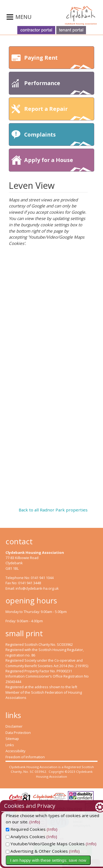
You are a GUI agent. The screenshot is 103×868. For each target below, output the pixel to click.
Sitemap (12, 739)
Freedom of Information (25, 757)
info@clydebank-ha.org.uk (37, 588)
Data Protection (18, 733)
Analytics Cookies (26, 837)
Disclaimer (14, 726)
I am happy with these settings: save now (48, 860)
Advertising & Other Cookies (37, 851)
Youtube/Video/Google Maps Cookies (45, 844)
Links (10, 745)
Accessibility (15, 751)
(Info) (20, 822)
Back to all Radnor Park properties (53, 510)
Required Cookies (26, 829)
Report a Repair (58, 113)
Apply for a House (58, 164)
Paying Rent (58, 61)
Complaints (58, 138)
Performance (58, 87)
